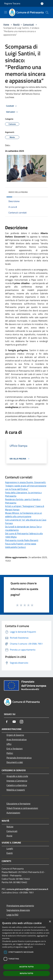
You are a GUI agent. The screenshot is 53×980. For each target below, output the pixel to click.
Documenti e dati (15, 762)
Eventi (10, 853)
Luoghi (10, 848)
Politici (10, 753)
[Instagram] (21, 722)
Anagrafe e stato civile (17, 776)
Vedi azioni (12, 112)
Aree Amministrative (17, 739)
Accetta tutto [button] (26, 967)
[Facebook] (7, 722)
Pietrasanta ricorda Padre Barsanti (22, 540)
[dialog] (26, 949)
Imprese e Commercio (17, 781)
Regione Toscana (12, 3)
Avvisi (9, 836)
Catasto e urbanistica (17, 785)
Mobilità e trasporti (16, 790)
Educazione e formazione (18, 804)
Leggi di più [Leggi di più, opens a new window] (28, 947)
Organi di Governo (15, 735)
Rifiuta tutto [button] (26, 973)
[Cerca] (47, 13)
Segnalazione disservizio (18, 910)
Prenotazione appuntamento (20, 906)
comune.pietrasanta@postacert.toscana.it (27, 889)
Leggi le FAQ (12, 915)
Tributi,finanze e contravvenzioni (22, 808)
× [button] (50, 922)
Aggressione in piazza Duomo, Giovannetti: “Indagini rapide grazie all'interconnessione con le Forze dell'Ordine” (26, 486)
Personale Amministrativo (19, 758)
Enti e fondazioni (15, 749)
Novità (16, 24)
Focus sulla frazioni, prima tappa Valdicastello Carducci (21, 545)
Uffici (9, 744)
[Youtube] (14, 722)
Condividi (12, 106)
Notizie (10, 827)
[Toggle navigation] (6, 12)
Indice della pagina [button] (18, 192)
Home (6, 24)
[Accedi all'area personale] (42, 4)
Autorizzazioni (13, 813)
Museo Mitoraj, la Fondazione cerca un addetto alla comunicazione (24, 515)
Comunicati (28, 24)
